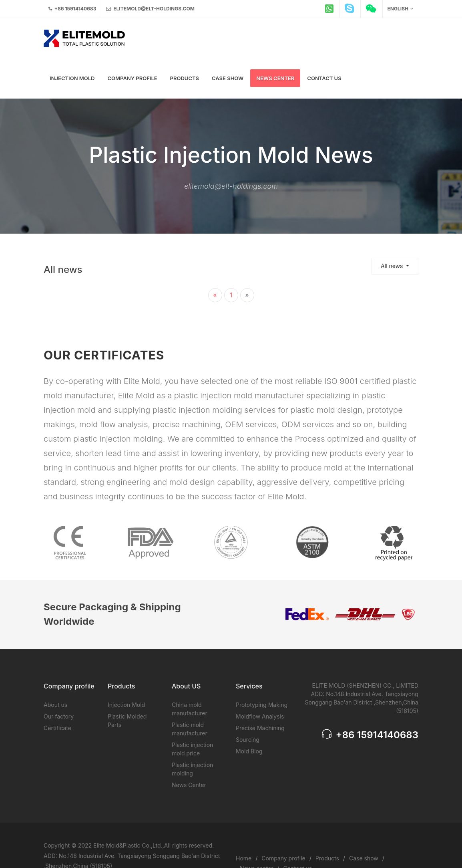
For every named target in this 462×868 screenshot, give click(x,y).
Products (327, 858)
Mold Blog (249, 751)
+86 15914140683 (72, 9)
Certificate (57, 728)
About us (55, 705)
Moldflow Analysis (260, 716)
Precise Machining (260, 728)
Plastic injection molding (192, 769)
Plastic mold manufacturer (190, 729)
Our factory (59, 716)
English (401, 9)
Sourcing (248, 740)
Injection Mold (126, 705)
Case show (364, 858)
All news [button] (393, 266)
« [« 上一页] (215, 295)
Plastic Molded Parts (127, 721)
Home (244, 858)
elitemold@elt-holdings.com (150, 9)
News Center (189, 785)
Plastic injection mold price (192, 749)
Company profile (283, 858)
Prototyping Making (262, 705)
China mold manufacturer (190, 709)
